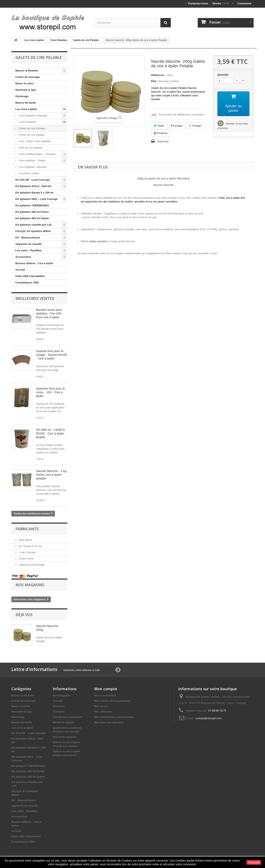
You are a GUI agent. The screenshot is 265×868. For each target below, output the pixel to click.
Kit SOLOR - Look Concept (32, 180)
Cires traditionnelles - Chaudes (37, 154)
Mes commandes (105, 695)
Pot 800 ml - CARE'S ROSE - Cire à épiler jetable (51, 433)
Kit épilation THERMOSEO (32, 205)
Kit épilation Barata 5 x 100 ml (34, 193)
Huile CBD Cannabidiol (30, 276)
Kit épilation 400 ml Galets (32, 218)
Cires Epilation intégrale (33, 116)
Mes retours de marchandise (112, 701)
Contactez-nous (198, 3)
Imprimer (163, 141)
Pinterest (161, 133)
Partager (177, 126)
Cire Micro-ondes (29, 173)
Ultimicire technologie (31, 565)
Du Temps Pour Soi (30, 546)
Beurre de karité (26, 103)
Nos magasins (30, 585)
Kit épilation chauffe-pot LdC (34, 225)
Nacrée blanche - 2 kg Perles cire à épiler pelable (51, 475)
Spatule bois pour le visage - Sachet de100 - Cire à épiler (51, 355)
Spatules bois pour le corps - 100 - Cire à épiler (51, 392)
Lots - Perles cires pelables (35, 141)
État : (155, 81)
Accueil (20, 270)
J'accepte (254, 862)
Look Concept (27, 552)
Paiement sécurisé (65, 737)
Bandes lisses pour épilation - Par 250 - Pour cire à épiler (50, 313)
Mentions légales (64, 722)
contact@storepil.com (209, 718)
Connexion (245, 3)
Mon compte (106, 689)
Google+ (196, 126)
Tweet (159, 126)
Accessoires (23, 257)
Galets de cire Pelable (32, 128)
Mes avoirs (101, 706)
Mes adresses (103, 712)
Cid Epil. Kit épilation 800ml (33, 231)
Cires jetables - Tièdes (32, 160)
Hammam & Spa (26, 90)
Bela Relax (25, 540)
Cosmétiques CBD (27, 283)
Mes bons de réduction (109, 722)
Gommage (22, 96)
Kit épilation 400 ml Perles (32, 212)
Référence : (158, 75)
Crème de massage (28, 77)
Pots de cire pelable (30, 148)
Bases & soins (25, 83)
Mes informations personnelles (114, 717)
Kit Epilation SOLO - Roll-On (33, 186)
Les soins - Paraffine (28, 250)
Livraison (59, 706)
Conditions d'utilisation (68, 717)
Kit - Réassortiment (28, 238)
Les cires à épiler (26, 109)
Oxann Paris (26, 559)
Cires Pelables (27, 122)
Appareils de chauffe (29, 244)
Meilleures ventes (35, 298)
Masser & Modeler (27, 71)
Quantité (223, 75)
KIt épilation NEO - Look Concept (36, 199)
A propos (59, 712)
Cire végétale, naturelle (32, 167)
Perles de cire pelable (31, 135)
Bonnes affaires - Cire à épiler (34, 263)
